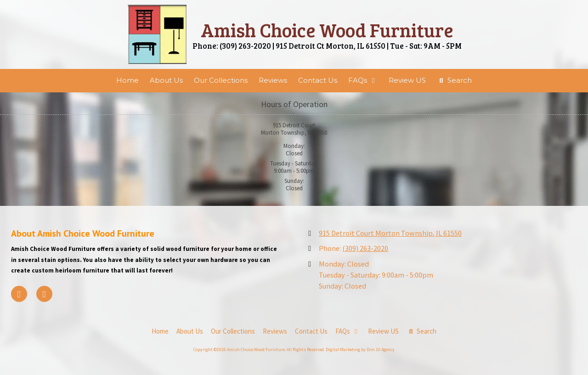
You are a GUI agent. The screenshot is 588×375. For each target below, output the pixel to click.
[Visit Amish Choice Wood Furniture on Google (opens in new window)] (44, 294)
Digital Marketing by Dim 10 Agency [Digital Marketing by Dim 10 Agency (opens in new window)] (360, 349)
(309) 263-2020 (365, 248)
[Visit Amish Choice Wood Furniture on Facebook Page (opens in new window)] (19, 294)
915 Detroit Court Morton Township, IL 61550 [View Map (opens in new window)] (390, 233)
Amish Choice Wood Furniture (327, 30)
